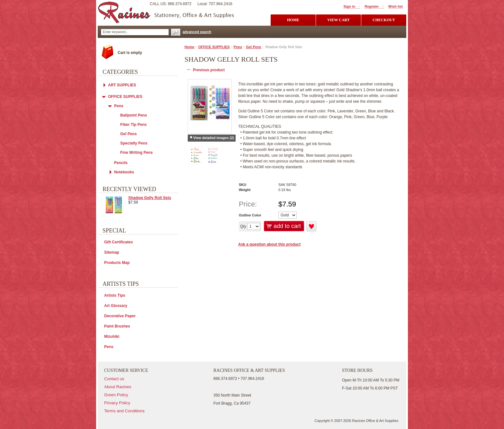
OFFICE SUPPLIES (214, 47)
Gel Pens (253, 47)
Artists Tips (115, 295)
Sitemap (112, 252)
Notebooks (124, 172)
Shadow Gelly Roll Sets (150, 198)
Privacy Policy (117, 403)
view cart (338, 20)
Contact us (114, 379)
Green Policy (116, 395)
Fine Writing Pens (136, 153)
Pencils (121, 163)
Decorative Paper (120, 316)
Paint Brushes (117, 326)
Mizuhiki (112, 337)
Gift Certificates (118, 242)
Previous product (205, 70)
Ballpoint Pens (134, 115)
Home (189, 47)
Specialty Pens (134, 143)
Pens (238, 47)
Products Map (117, 263)
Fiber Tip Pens (133, 125)
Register (372, 6)
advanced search (197, 32)
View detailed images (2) (214, 138)
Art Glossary (116, 306)
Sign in (349, 6)
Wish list (396, 6)
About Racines (118, 387)
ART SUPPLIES (122, 85)
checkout (384, 20)
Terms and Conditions (124, 411)
